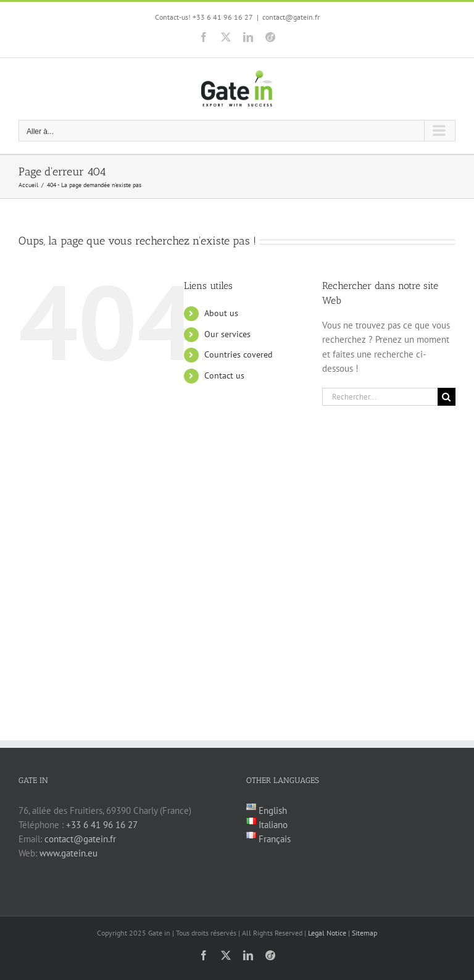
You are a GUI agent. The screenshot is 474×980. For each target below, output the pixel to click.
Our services (227, 334)
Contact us (224, 375)
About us (221, 313)
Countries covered (239, 354)
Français (273, 839)
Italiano (272, 825)
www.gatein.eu (69, 853)
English (272, 810)
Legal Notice (327, 933)
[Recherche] (447, 397)
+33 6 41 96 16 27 (102, 825)
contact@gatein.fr (291, 17)
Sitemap (364, 933)
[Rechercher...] (380, 397)
